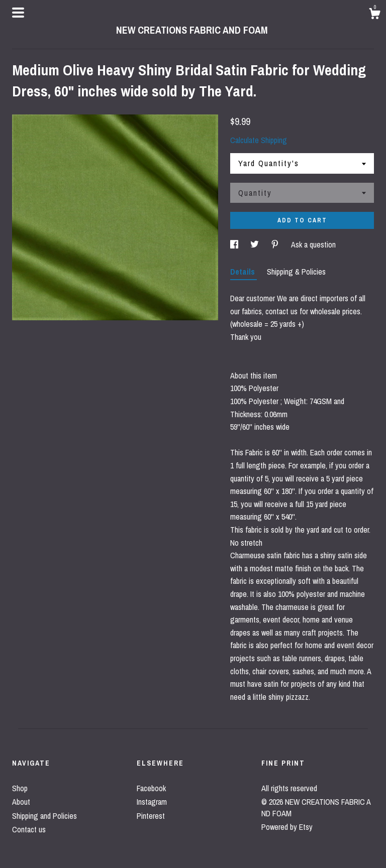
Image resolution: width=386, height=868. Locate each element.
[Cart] (374, 15)
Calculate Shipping (259, 140)
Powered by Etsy (287, 827)
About (21, 802)
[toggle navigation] (18, 13)
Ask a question (313, 244)
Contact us (29, 829)
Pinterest (151, 816)
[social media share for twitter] (256, 244)
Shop (20, 788)
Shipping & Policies (296, 272)
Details (244, 272)
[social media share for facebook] (235, 244)
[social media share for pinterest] (276, 244)
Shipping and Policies (44, 816)
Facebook (151, 788)
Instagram (152, 802)
